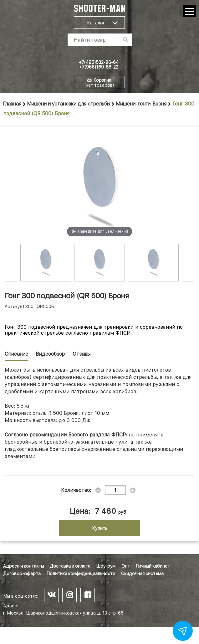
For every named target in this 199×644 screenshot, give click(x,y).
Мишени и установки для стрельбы (69, 104)
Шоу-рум (106, 566)
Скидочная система (142, 574)
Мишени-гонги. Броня (141, 104)
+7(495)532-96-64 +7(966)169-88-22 (99, 65)
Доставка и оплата (70, 566)
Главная (12, 104)
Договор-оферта (22, 574)
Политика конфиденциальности (81, 574)
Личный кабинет (153, 566)
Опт (126, 566)
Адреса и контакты (23, 566)
